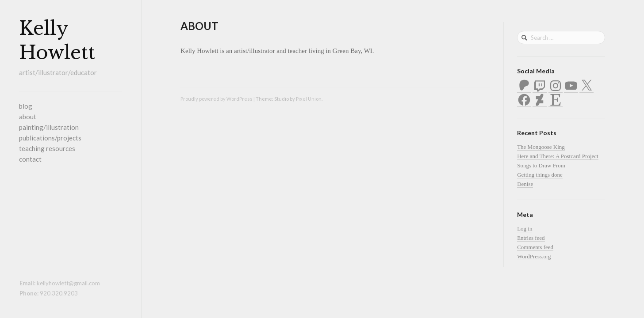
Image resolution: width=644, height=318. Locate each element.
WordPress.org (534, 256)
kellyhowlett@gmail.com (68, 283)
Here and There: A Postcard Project (558, 156)
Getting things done (540, 175)
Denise (525, 184)
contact (30, 159)
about (28, 117)
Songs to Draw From (541, 165)
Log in (525, 229)
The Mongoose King (541, 147)
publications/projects (50, 138)
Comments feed (535, 247)
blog (26, 106)
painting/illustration (49, 127)
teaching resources (47, 148)
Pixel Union (309, 99)
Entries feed (531, 238)
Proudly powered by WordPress (217, 99)
